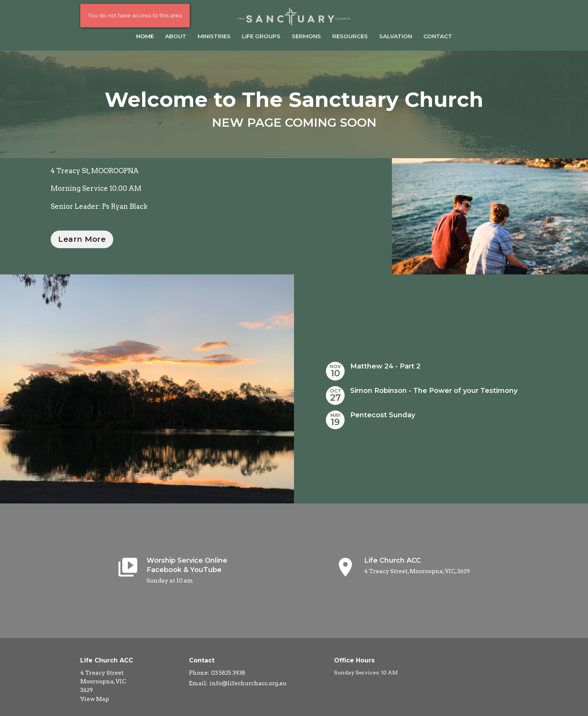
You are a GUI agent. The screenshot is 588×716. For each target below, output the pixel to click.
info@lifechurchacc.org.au (248, 683)
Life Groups (261, 36)
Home (145, 36)
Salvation (396, 36)
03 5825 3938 (228, 673)
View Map (95, 699)
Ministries (214, 36)
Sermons (306, 36)
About (176, 36)
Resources (350, 36)
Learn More (82, 239)
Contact (438, 36)
